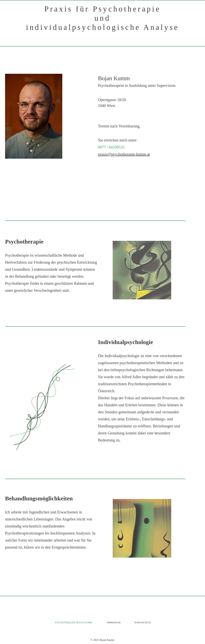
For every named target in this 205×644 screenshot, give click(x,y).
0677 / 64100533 (111, 147)
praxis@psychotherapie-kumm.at (124, 154)
